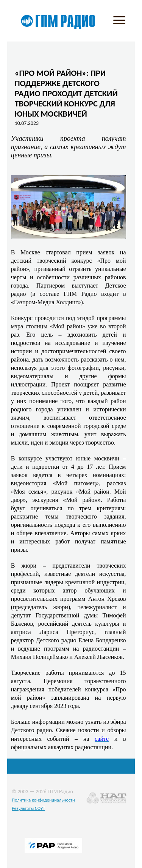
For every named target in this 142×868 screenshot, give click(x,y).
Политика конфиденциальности (43, 800)
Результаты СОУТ (28, 808)
